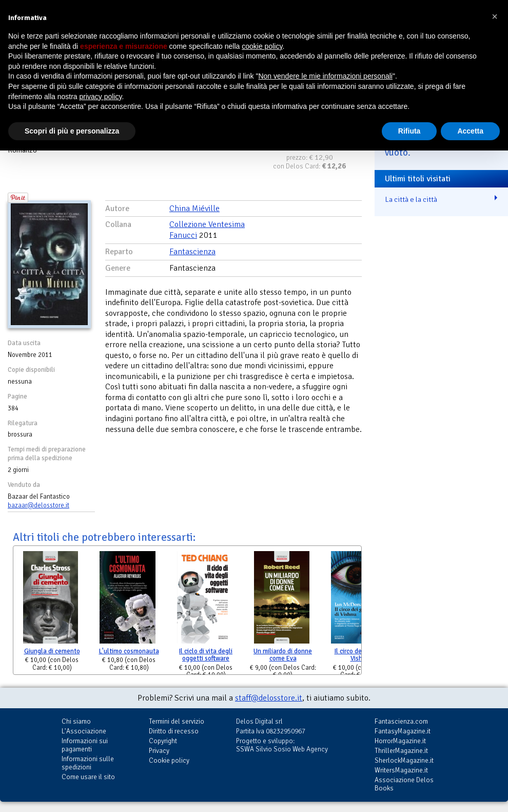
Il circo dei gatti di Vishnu (360, 655)
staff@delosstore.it (269, 698)
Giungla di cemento (52, 651)
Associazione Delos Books (404, 784)
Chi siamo (76, 721)
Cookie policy (169, 760)
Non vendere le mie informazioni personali (325, 76)
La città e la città (411, 199)
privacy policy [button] (101, 97)
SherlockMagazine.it (404, 760)
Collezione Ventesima (207, 224)
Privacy (159, 751)
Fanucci (183, 235)
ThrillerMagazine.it (401, 751)
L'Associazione (84, 731)
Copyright (163, 741)
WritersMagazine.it (401, 770)
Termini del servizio (177, 721)
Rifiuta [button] (409, 131)
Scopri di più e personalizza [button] (72, 131)
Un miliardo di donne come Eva (283, 655)
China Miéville (194, 209)
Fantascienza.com (401, 721)
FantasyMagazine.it (403, 731)
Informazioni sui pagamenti (85, 745)
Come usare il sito (88, 777)
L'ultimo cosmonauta (129, 651)
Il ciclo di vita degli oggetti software (206, 655)
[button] (495, 16)
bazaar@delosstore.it (38, 505)
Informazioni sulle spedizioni (88, 763)
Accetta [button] (470, 131)
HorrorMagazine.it (400, 741)
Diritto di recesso (174, 731)
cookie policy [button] (262, 46)
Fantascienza (192, 252)
